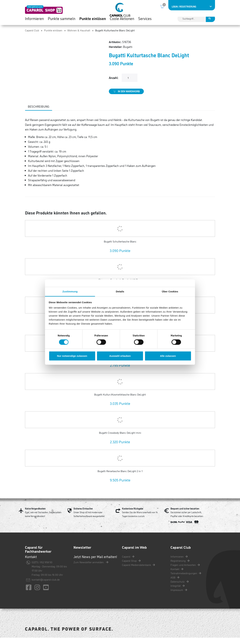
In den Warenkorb (126, 98)
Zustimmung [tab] (70, 291)
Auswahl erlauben (120, 356)
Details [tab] (120, 291)
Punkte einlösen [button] (93, 23)
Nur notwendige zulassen (72, 356)
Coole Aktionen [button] (122, 23)
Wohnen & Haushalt (79, 37)
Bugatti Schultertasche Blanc (120, 248)
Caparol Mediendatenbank (138, 571)
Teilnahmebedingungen (186, 579)
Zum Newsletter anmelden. (91, 568)
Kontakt (177, 575)
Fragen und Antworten (185, 571)
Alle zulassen (168, 356)
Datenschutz (180, 588)
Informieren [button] (34, 23)
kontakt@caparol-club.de (46, 586)
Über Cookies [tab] (170, 291)
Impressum (179, 596)
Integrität (178, 592)
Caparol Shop (131, 567)
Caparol (128, 563)
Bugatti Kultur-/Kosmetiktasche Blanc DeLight (120, 401)
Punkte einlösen (53, 37)
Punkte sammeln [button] (62, 23)
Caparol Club (32, 37)
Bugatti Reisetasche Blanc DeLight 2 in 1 (120, 477)
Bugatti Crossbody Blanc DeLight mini (120, 439)
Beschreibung (39, 113)
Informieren (179, 563)
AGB (175, 584)
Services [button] (145, 23)
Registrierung (180, 567)
